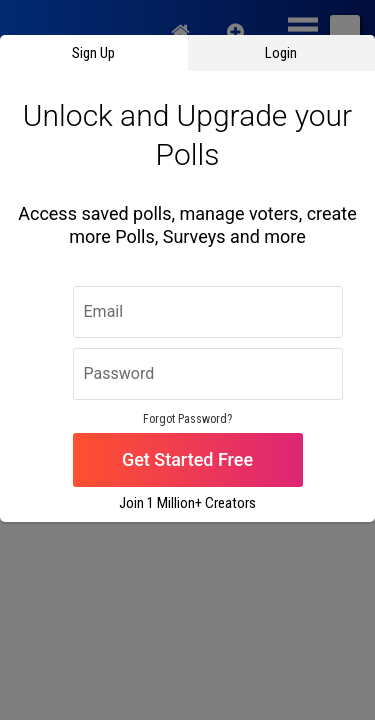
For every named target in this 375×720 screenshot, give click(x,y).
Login (281, 53)
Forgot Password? (187, 419)
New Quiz (235, 30)
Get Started (168, 459)
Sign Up (93, 53)
